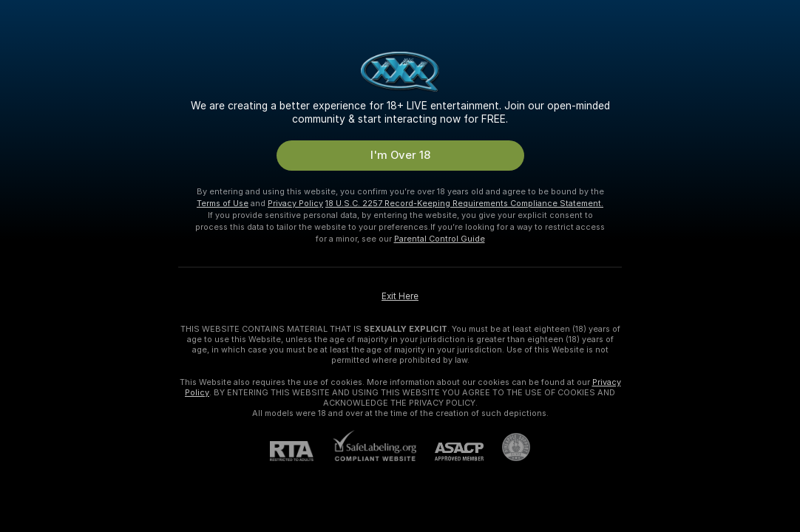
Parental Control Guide (440, 239)
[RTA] (301, 451)
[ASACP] (450, 452)
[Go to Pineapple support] (507, 447)
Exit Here (400, 296)
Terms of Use (223, 203)
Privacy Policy (295, 203)
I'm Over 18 (400, 155)
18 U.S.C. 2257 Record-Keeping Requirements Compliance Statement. (464, 203)
